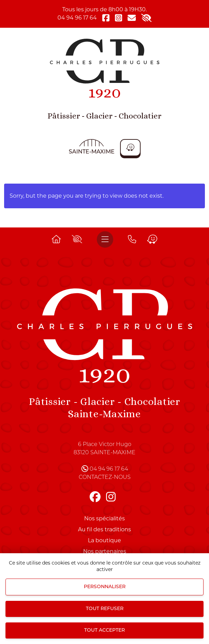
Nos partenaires (105, 551)
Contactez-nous (105, 478)
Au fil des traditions (104, 529)
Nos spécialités (104, 518)
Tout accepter (104, 630)
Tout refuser (105, 609)
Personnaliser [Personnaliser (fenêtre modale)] (105, 587)
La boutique (104, 540)
